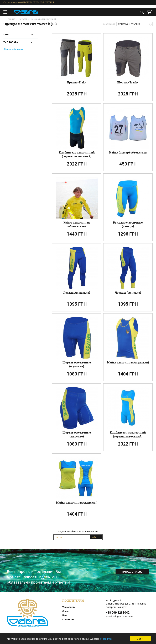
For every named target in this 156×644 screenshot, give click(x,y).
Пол (6, 35)
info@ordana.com (123, 616)
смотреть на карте (116, 607)
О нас (65, 611)
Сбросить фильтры (13, 49)
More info (106, 639)
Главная (11, 19)
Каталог (23, 19)
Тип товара (11, 42)
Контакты (68, 619)
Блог (65, 615)
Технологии (69, 607)
